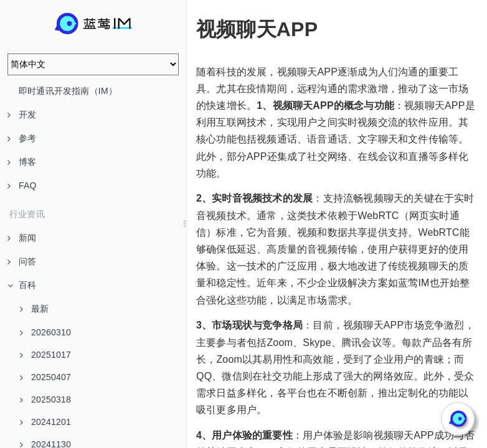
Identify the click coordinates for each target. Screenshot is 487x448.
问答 (22, 261)
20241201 (45, 422)
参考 (22, 138)
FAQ (22, 185)
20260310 (45, 332)
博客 (22, 162)
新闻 (22, 238)
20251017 (45, 355)
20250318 (45, 399)
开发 (22, 114)
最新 (34, 309)
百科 (22, 285)
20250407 (45, 377)
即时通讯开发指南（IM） (68, 91)
